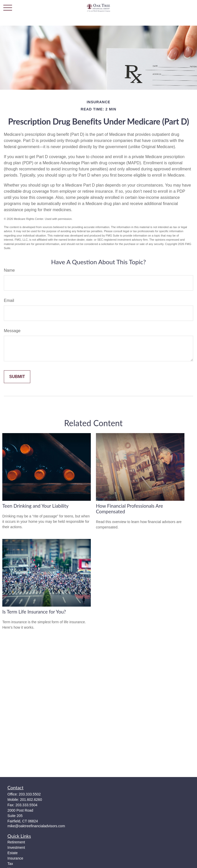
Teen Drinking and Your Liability (35, 506)
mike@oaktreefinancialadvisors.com (36, 826)
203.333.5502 (30, 794)
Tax (10, 864)
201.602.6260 (31, 800)
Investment (16, 847)
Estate (13, 853)
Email (9, 300)
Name (9, 270)
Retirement (16, 842)
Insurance (15, 858)
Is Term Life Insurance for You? (34, 612)
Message (12, 331)
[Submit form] (17, 377)
